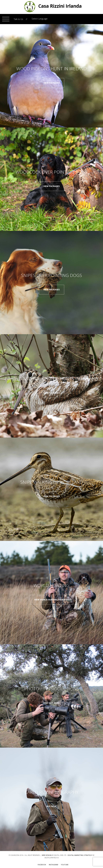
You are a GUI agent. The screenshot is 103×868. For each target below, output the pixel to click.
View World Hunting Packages (52, 600)
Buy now (51, 806)
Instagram (53, 865)
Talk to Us (18, 19)
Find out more (52, 703)
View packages (52, 83)
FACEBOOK (42, 865)
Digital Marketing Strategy (80, 855)
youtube (65, 865)
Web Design (47, 855)
